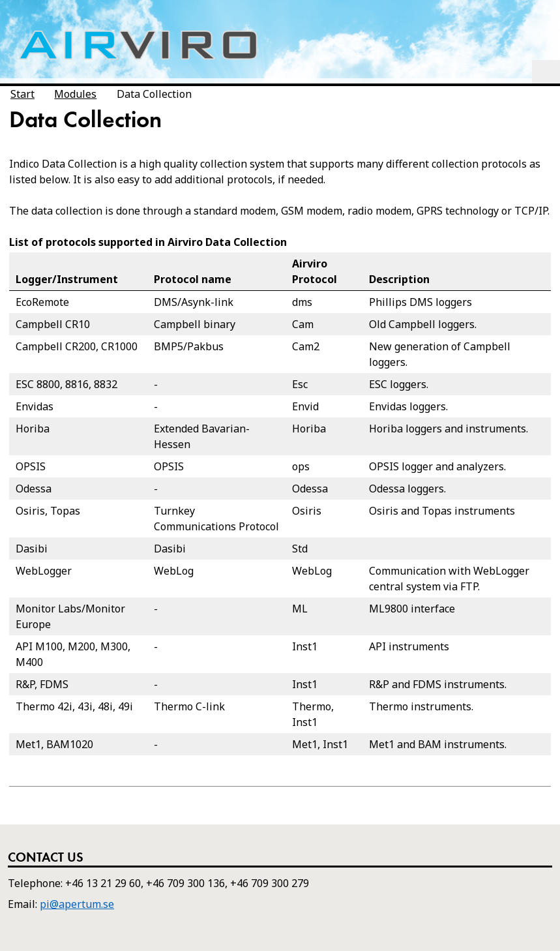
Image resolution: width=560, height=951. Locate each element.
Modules (75, 94)
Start (22, 94)
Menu (546, 72)
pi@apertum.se (77, 904)
